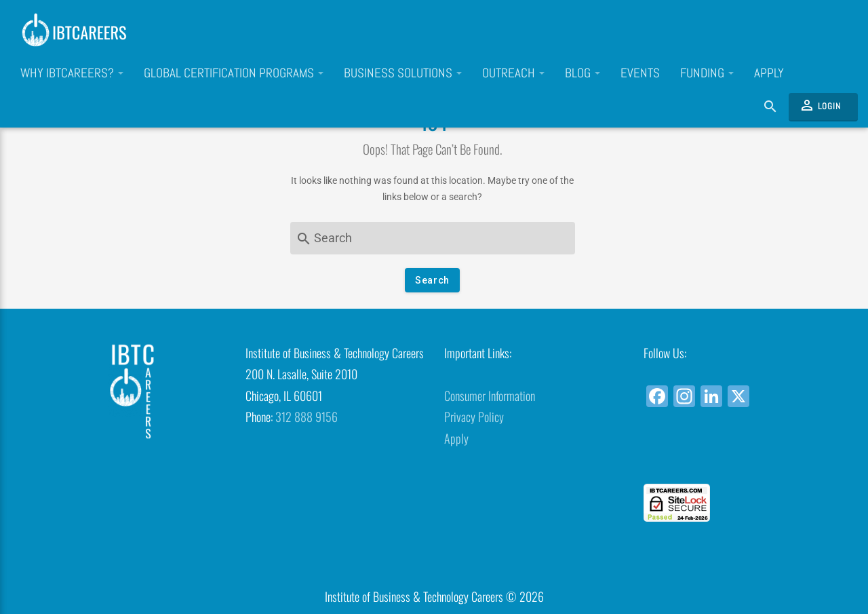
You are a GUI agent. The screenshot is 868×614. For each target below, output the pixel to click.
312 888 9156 (307, 417)
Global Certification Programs (234, 73)
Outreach (513, 73)
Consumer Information (490, 396)
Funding (707, 73)
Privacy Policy (474, 417)
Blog (583, 73)
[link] (732, 459)
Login (820, 105)
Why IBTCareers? (72, 73)
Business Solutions (403, 73)
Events (640, 73)
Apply (769, 73)
